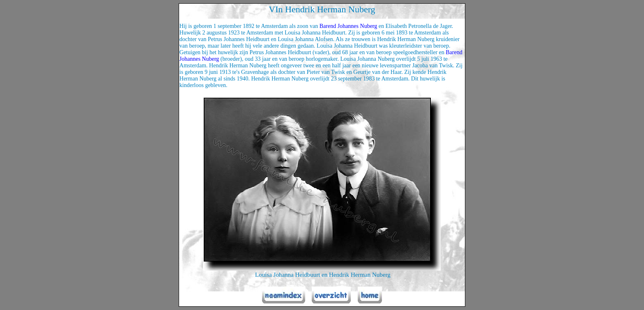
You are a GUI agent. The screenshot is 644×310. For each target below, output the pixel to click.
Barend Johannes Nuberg (348, 26)
